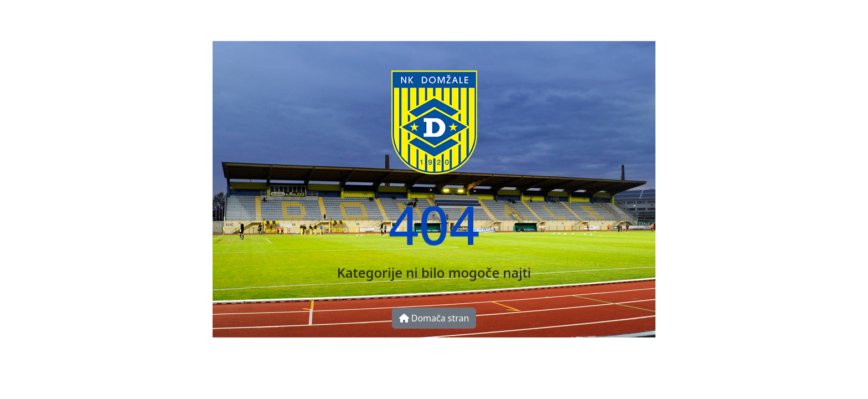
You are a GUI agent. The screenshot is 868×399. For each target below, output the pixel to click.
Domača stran (434, 318)
